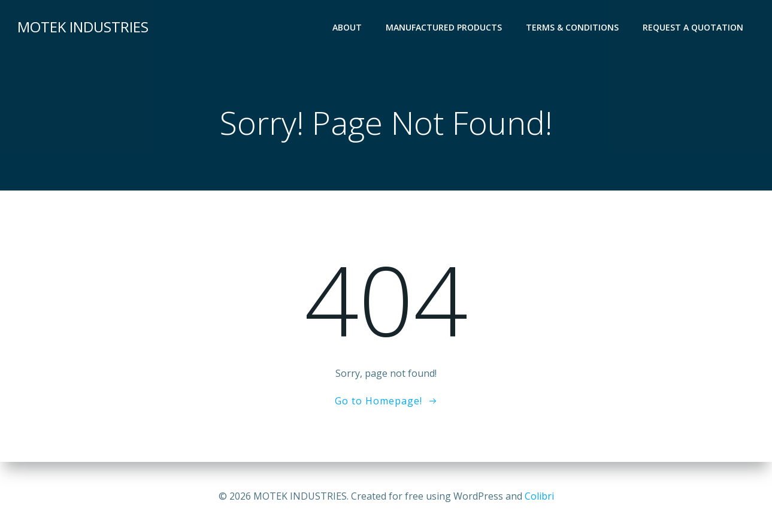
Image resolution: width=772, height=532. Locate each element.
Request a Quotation (693, 27)
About (347, 27)
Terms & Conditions (572, 27)
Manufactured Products (444, 27)
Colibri (539, 496)
